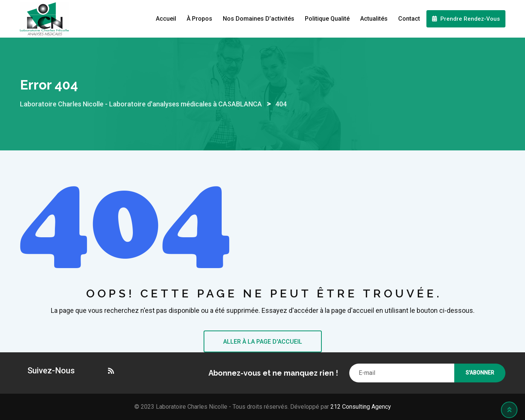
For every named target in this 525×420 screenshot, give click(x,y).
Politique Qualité (327, 19)
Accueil (166, 19)
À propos (199, 19)
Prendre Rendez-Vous (466, 19)
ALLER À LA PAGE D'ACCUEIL (263, 342)
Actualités (374, 19)
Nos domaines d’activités (259, 19)
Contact (409, 19)
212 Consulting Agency (360, 407)
